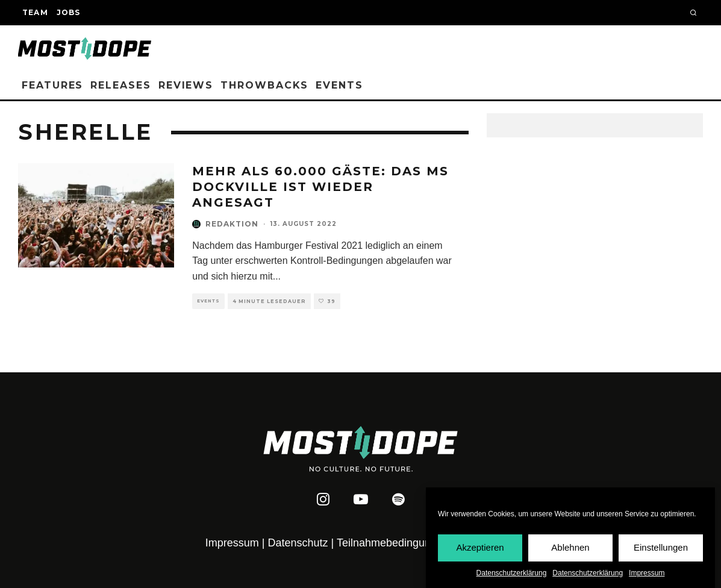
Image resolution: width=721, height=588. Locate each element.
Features (52, 85)
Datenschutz (298, 543)
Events (339, 85)
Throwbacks (264, 85)
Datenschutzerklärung (512, 573)
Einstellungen (661, 548)
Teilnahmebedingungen (393, 543)
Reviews (186, 85)
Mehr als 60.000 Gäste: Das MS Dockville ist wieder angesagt (320, 187)
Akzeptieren (480, 548)
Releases (120, 85)
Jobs (69, 12)
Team (35, 12)
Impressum (647, 573)
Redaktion (232, 224)
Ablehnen (570, 548)
